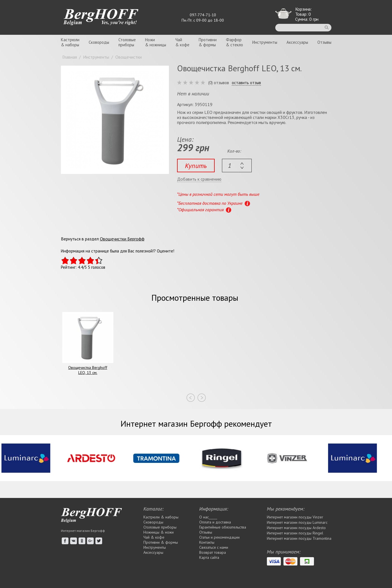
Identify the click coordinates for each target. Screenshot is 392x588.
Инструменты (265, 42)
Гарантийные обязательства (223, 527)
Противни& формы (208, 42)
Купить (196, 166)
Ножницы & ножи (159, 532)
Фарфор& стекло (234, 42)
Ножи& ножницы (156, 42)
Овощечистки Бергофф (122, 239)
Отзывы (324, 42)
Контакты (207, 542)
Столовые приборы (160, 527)
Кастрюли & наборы (161, 517)
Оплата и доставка (215, 522)
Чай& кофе (182, 42)
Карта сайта (209, 557)
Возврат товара (213, 552)
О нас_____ (208, 517)
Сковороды (99, 42)
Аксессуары (297, 42)
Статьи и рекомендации (219, 537)
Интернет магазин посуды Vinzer (295, 517)
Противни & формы (161, 542)
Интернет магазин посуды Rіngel (295, 533)
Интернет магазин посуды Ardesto (296, 528)
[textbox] (237, 166)
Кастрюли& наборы (70, 42)
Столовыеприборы (127, 42)
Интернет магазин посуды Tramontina (299, 538)
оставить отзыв (246, 83)
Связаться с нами (214, 547)
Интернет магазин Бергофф (83, 531)
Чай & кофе (154, 537)
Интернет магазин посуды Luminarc (297, 522)
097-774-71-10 (203, 15)
